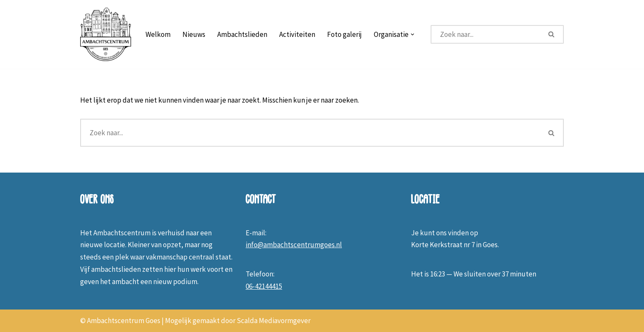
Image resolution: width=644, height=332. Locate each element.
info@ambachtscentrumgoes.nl (294, 245)
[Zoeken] (485, 34)
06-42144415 (264, 286)
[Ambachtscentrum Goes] (106, 34)
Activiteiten (297, 34)
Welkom (158, 34)
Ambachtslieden (242, 34)
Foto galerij (344, 34)
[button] (413, 35)
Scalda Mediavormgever (274, 321)
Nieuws (194, 34)
